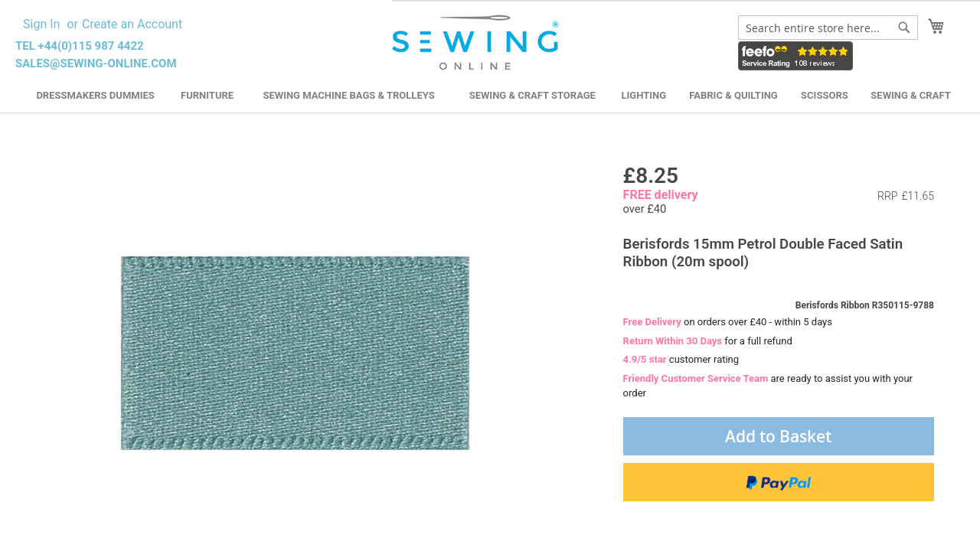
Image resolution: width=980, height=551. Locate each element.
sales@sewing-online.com (96, 64)
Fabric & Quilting (733, 95)
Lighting (644, 95)
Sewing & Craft (910, 95)
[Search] (904, 28)
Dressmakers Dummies (95, 95)
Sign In (41, 24)
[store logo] (477, 43)
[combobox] (828, 28)
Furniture (207, 95)
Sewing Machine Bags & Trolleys (348, 95)
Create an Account (132, 24)
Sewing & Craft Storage (532, 95)
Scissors (825, 95)
